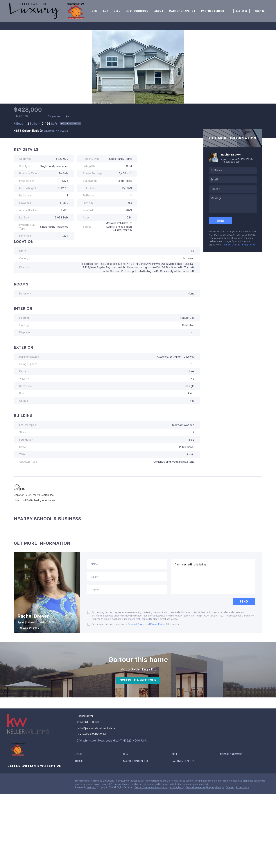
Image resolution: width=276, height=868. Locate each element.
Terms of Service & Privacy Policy (152, 787)
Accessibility (242, 787)
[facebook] (10, 782)
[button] (79, 755)
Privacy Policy (248, 245)
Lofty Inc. (92, 787)
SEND (244, 602)
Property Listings (216, 787)
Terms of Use (229, 245)
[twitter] (17, 782)
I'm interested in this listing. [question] (213, 577)
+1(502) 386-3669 (230, 162)
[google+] (32, 782)
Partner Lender (213, 11)
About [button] (159, 11)
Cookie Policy (177, 787)
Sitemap (230, 787)
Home (94, 11)
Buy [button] (106, 11)
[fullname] (233, 171)
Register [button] (241, 11)
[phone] (233, 189)
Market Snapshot (182, 11)
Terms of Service (137, 624)
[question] (233, 204)
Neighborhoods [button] (137, 11)
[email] (233, 180)
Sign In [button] (260, 11)
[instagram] (25, 782)
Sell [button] (117, 11)
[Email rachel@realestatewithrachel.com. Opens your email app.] (101, 728)
